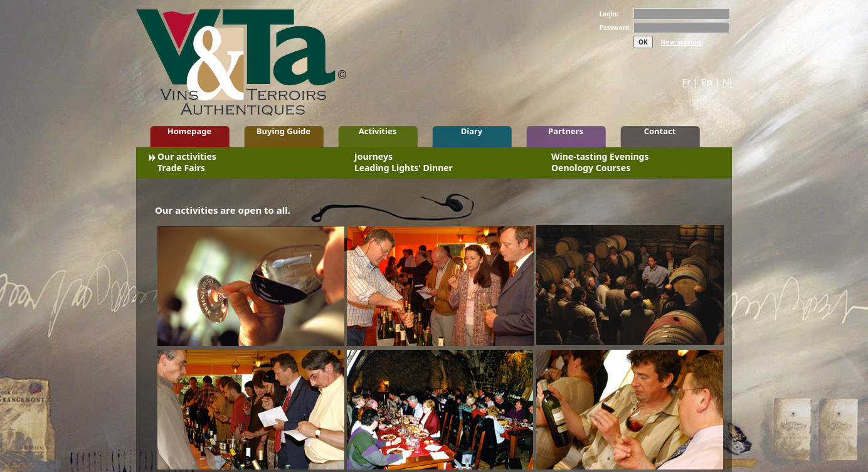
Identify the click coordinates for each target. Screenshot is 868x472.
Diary (472, 131)
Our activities (187, 158)
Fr (686, 81)
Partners (566, 131)
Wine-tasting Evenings (600, 158)
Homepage (190, 131)
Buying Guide (283, 131)
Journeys (373, 158)
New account (681, 42)
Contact (660, 131)
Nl (727, 81)
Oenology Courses (591, 169)
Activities (378, 131)
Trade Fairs (181, 169)
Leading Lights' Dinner (404, 169)
